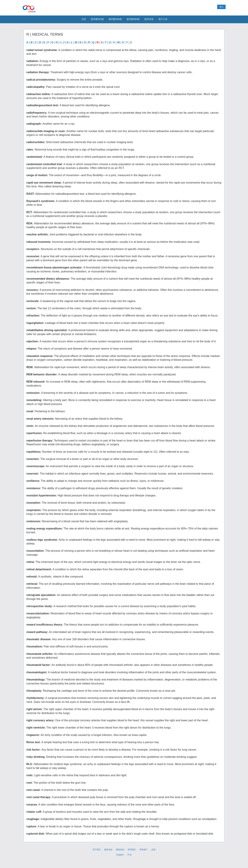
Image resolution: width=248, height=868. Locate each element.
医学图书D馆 (133, 19)
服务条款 (108, 850)
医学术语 (149, 19)
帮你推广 (144, 850)
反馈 (153, 850)
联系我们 (132, 850)
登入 (221, 7)
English (120, 855)
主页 (84, 19)
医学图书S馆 (97, 19)
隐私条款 (120, 850)
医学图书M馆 (115, 19)
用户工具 (163, 19)
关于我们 (97, 850)
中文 (130, 855)
